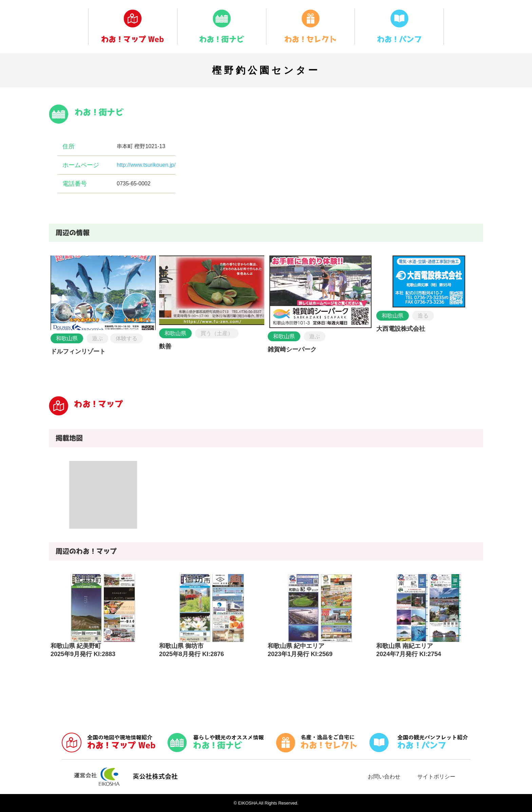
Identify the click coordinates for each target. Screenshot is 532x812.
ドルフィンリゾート (78, 351)
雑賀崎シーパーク (292, 349)
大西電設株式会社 (401, 329)
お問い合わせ (384, 777)
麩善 (165, 346)
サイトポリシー (436, 777)
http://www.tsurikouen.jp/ (146, 165)
